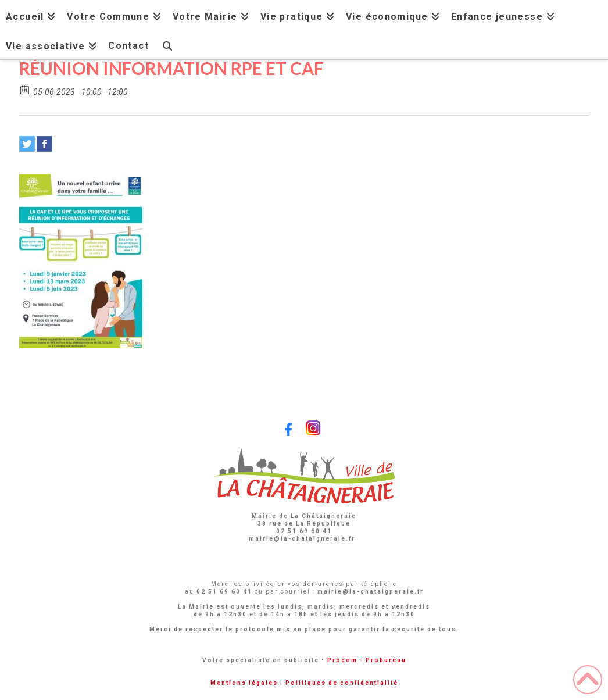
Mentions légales (244, 683)
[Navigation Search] (167, 44)
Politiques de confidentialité (342, 683)
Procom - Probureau (367, 660)
